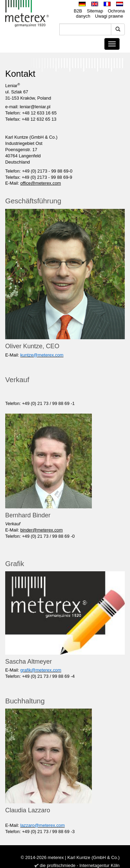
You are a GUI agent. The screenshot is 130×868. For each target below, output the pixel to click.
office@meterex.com (40, 183)
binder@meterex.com (41, 530)
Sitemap (95, 11)
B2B (78, 11)
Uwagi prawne (109, 16)
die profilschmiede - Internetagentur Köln (80, 865)
